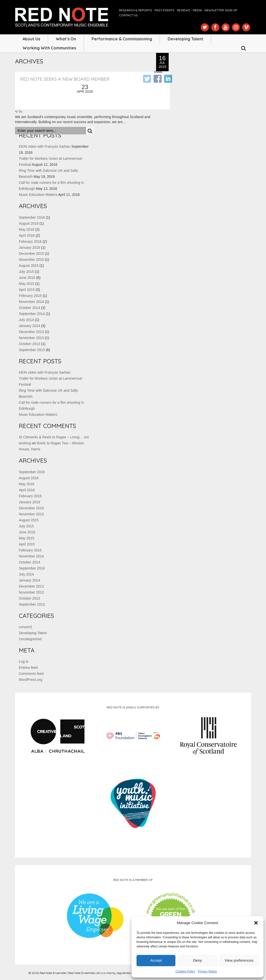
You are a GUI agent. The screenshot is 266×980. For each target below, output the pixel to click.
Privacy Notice (207, 971)
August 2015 (29, 266)
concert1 (26, 627)
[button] (256, 923)
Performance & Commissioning (122, 39)
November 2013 (31, 338)
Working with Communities (49, 48)
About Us (31, 39)
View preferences (239, 960)
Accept (156, 960)
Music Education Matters (38, 195)
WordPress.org (30, 680)
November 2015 (31, 260)
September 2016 (32, 217)
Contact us (128, 15)
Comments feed (31, 674)
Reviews (184, 10)
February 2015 (30, 296)
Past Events (164, 10)
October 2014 (29, 308)
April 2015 (27, 290)
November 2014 (31, 302)
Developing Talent (185, 39)
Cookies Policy (185, 971)
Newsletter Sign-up (221, 10)
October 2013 (29, 344)
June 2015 (27, 278)
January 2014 (29, 326)
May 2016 (26, 229)
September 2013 (32, 350)
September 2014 (32, 314)
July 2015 (26, 272)
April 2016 (27, 235)
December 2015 (31, 254)
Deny (197, 960)
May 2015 (26, 284)
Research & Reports (136, 10)
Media (197, 10)
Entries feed (28, 668)
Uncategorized (30, 639)
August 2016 (29, 223)
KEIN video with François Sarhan (45, 146)
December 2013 (31, 332)
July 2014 (26, 320)
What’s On (66, 39)
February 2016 (30, 241)
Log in (24, 662)
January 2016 (29, 248)
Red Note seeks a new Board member (65, 79)
